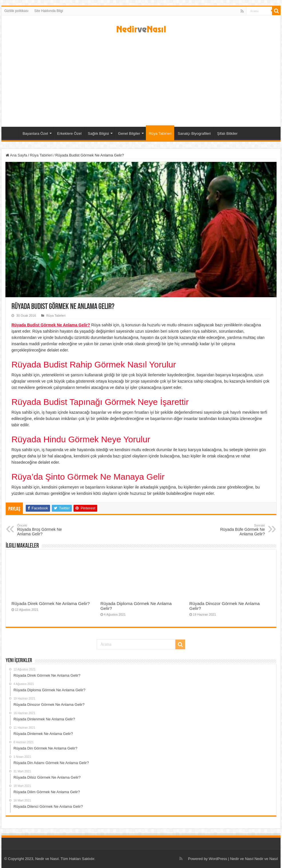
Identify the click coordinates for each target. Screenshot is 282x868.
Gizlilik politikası (16, 11)
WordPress (218, 859)
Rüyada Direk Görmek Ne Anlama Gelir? (51, 603)
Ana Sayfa (12, 133)
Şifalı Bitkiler (227, 133)
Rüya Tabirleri (160, 133)
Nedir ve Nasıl (266, 859)
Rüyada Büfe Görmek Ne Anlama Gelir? (236, 530)
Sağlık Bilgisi (98, 133)
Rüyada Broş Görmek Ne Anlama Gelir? (46, 530)
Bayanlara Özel (35, 133)
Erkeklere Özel (69, 133)
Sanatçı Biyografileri (194, 133)
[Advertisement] (141, 78)
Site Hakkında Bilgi (49, 11)
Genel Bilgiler (129, 133)
